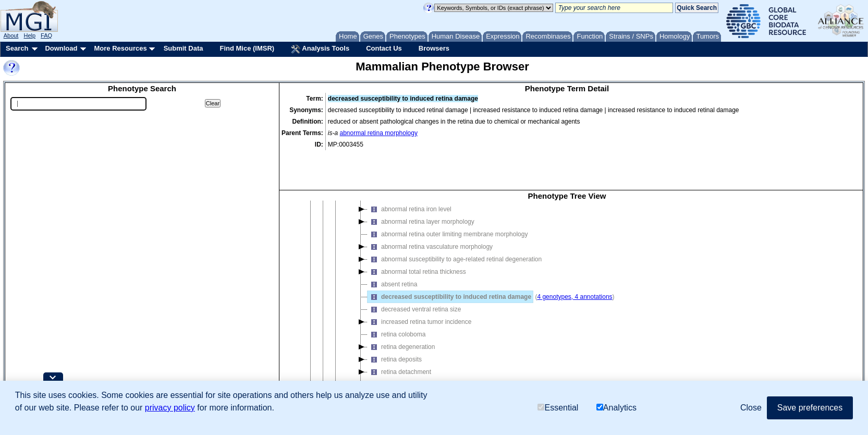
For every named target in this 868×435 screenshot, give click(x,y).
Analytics (616, 408)
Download (61, 48)
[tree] (567, 283)
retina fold (388, 360)
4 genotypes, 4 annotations (574, 260)
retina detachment (399, 335)
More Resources (120, 48)
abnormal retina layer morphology (421, 185)
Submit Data (184, 48)
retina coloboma (396, 297)
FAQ (46, 35)
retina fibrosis (393, 347)
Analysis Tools (320, 49)
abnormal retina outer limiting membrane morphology (448, 197)
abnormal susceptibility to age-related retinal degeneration (455, 222)
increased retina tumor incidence (419, 285)
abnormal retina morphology (379, 133)
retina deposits (395, 322)
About (11, 35)
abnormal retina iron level (409, 172)
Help (29, 35)
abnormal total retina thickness (417, 235)
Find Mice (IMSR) (247, 48)
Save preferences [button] (810, 408)
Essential (558, 408)
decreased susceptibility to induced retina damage (449, 260)
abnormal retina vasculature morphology (430, 210)
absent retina (392, 247)
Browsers (434, 48)
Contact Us (384, 48)
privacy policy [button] (170, 408)
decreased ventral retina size (414, 272)
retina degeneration (401, 310)
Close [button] (751, 408)
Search (17, 48)
